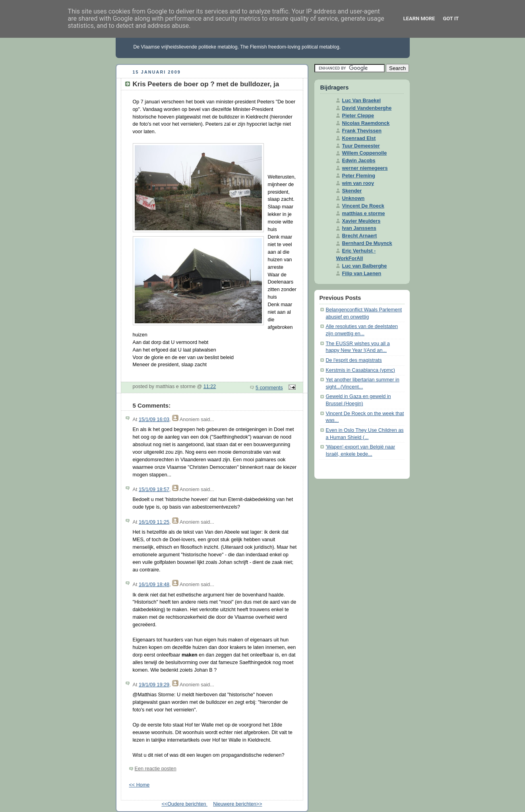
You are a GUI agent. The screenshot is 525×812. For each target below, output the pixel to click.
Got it (451, 18)
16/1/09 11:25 (154, 522)
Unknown (354, 198)
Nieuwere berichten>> (237, 804)
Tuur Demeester (361, 146)
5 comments (269, 388)
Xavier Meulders (361, 221)
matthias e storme (364, 214)
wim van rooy (358, 183)
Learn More (419, 18)
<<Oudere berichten (184, 804)
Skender (352, 191)
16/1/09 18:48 (154, 585)
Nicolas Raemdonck (366, 123)
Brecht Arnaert (360, 236)
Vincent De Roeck (363, 206)
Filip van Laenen (362, 274)
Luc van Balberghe (365, 266)
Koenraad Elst (359, 138)
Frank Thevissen (362, 131)
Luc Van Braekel (361, 101)
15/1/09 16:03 (154, 420)
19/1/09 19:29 (154, 685)
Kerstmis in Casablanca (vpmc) (360, 370)
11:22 (210, 387)
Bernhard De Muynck (367, 243)
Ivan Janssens (359, 228)
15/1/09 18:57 (154, 490)
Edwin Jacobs (359, 161)
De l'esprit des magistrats (354, 360)
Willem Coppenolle (365, 153)
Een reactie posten (156, 769)
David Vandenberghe (367, 108)
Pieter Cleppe (358, 116)
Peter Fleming (359, 176)
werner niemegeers (365, 168)
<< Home (139, 785)
